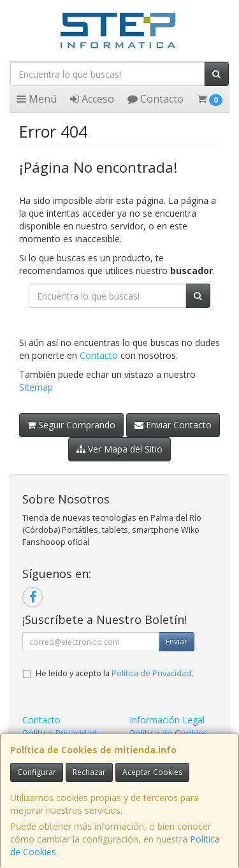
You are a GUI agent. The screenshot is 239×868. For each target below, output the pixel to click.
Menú (37, 99)
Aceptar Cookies (152, 772)
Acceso (92, 99)
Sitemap (36, 387)
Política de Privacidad (151, 673)
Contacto (156, 99)
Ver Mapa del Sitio (119, 449)
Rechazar (89, 772)
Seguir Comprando (71, 425)
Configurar (37, 772)
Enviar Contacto (173, 425)
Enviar (177, 641)
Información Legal (167, 720)
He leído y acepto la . (114, 673)
